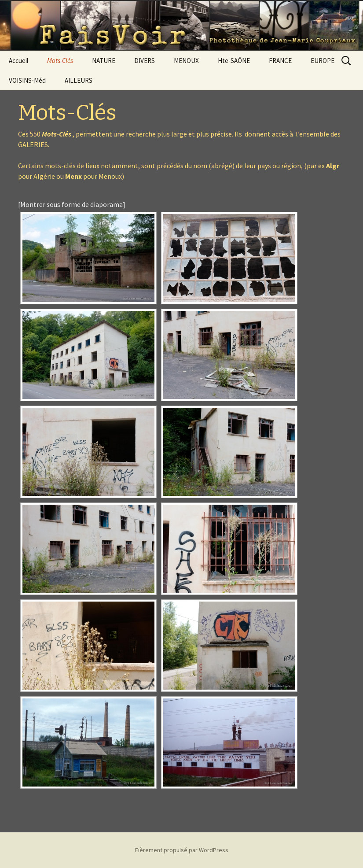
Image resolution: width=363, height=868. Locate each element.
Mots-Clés (60, 61)
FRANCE (280, 61)
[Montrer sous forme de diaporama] (72, 204)
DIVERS (145, 61)
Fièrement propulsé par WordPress (182, 850)
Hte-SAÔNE (234, 61)
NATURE (104, 61)
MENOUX (186, 61)
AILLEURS (79, 80)
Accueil (18, 61)
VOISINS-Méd (27, 80)
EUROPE (323, 61)
